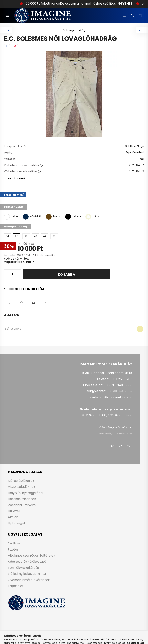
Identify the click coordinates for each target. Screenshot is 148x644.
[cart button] (140, 15)
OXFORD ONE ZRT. (123, 433)
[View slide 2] (76, 132)
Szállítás (14, 543)
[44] (45, 236)
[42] (35, 236)
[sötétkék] (26, 216)
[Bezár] (143, 4)
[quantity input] (12, 274)
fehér (15, 216)
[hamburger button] (8, 15)
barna (57, 216)
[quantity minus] (7, 274)
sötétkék (36, 216)
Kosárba (67, 274)
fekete (77, 216)
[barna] (49, 216)
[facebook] (7, 46)
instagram (113, 446)
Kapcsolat (16, 586)
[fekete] (68, 216)
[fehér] (7, 217)
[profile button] (132, 15)
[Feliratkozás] (24, 289)
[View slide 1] (72, 132)
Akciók (13, 517)
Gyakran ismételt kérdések (29, 580)
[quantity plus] (18, 274)
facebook (105, 446)
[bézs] (88, 216)
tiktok (121, 446)
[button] (10, 303)
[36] (17, 236)
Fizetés (13, 549)
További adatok (15, 178)
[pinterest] (15, 46)
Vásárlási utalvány (22, 505)
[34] (8, 236)
